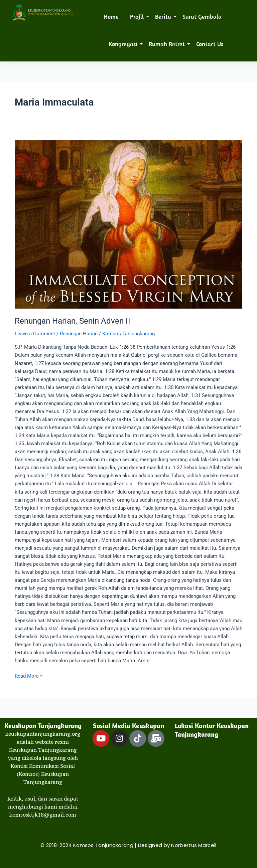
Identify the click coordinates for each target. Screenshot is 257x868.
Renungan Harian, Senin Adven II (73, 321)
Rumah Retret (168, 44)
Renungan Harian (79, 334)
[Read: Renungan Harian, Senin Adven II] (128, 224)
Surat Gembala (202, 17)
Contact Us (210, 44)
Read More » (29, 675)
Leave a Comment (35, 334)
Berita (164, 17)
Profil (138, 17)
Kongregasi (124, 44)
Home (111, 17)
